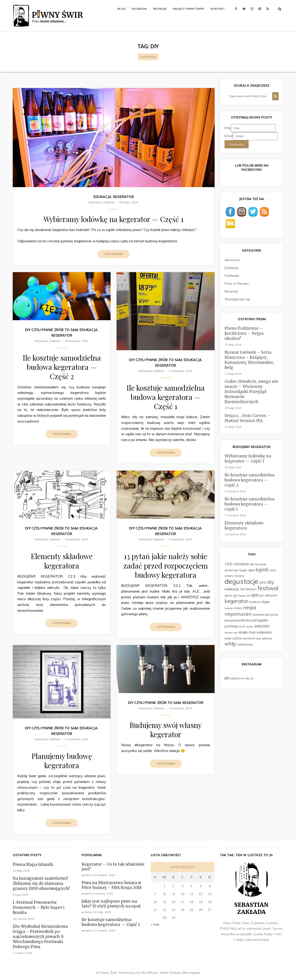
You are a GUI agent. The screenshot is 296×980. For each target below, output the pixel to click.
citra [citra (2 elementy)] (272, 570)
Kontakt (218, 9)
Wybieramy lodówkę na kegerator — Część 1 (114, 219)
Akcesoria (232, 260)
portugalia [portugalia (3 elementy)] (260, 620)
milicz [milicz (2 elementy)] (238, 608)
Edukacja (102, 197)
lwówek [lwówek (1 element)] (229, 608)
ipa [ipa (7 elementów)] (255, 595)
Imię (228, 128)
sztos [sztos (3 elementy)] (237, 638)
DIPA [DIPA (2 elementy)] (263, 583)
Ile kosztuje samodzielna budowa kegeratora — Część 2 (62, 367)
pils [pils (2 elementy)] (267, 614)
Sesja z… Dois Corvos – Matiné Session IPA (247, 418)
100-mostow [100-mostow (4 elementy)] (237, 564)
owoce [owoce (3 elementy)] (258, 614)
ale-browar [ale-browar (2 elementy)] (258, 564)
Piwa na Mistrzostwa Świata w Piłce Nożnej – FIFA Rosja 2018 (112, 885)
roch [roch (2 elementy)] (242, 626)
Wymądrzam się (237, 299)
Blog (121, 9)
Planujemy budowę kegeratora (62, 761)
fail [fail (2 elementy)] (242, 589)
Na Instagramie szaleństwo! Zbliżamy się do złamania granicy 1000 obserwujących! (41, 883)
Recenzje (160, 9)
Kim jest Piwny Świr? (189, 9)
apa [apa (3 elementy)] (251, 570)
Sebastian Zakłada (101, 202)
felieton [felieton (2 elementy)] (251, 589)
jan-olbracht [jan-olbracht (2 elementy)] (268, 595)
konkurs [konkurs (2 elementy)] (255, 602)
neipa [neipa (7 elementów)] (250, 607)
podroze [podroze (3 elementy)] (244, 620)
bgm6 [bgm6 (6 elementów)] (262, 570)
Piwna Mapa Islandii (33, 864)
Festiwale (232, 276)
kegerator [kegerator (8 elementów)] (236, 601)
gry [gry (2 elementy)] (235, 595)
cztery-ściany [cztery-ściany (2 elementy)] (234, 576)
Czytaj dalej (114, 254)
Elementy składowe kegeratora (62, 561)
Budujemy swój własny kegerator (166, 730)
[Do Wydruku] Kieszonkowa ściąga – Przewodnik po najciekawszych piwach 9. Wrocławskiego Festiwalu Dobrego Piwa (40, 937)
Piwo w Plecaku (237, 283)
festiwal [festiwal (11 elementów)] (268, 588)
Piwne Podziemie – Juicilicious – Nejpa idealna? (244, 333)
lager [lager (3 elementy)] (266, 602)
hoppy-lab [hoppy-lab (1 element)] (244, 596)
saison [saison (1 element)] (250, 627)
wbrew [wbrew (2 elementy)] (267, 638)
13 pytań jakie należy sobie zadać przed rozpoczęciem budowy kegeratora (166, 565)
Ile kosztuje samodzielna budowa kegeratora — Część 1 (166, 397)
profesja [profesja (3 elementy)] (231, 626)
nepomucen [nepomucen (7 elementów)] (238, 614)
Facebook (139, 9)
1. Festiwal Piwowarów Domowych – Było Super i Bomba (39, 907)
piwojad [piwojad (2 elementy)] (230, 620)
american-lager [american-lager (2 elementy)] (236, 570)
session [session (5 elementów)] (262, 626)
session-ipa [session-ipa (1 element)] (231, 633)
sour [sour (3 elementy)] (228, 638)
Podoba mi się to (239, 678)
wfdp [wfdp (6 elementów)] (230, 644)
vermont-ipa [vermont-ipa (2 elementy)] (252, 638)
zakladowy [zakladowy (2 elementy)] (245, 644)
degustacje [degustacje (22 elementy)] (241, 581)
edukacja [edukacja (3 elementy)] (232, 589)
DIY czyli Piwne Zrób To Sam (51, 330)
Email (229, 136)
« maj (155, 924)
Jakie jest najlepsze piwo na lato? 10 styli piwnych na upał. (111, 904)
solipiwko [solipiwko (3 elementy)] (264, 632)
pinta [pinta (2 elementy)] (274, 614)
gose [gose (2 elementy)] (228, 595)
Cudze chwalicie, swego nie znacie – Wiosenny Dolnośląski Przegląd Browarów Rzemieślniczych (251, 392)
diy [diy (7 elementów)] (271, 582)
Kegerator (123, 197)
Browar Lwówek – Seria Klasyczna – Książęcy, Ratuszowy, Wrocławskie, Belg (249, 360)
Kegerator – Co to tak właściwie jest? (113, 867)
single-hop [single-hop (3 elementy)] (247, 632)
